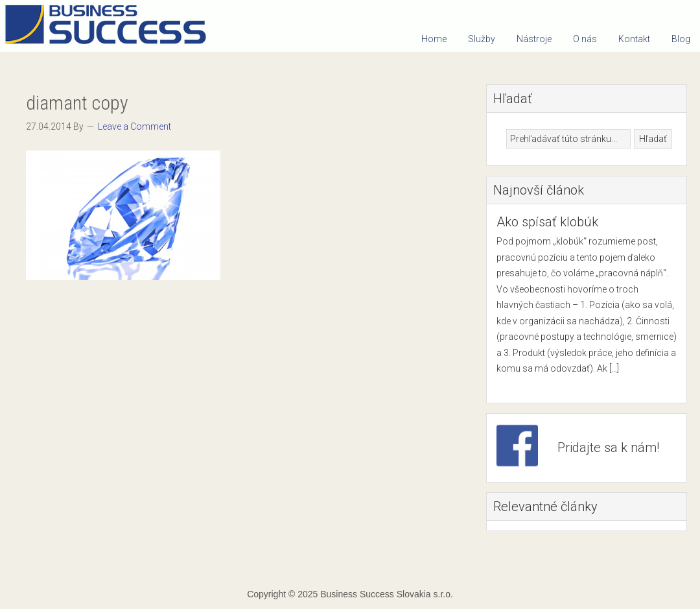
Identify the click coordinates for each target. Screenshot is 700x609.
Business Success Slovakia (110, 26)
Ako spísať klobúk (547, 222)
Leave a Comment (134, 126)
